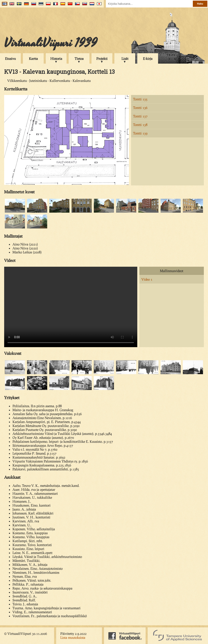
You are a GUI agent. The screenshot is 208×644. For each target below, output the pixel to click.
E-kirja (148, 59)
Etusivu (10, 59)
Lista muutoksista (73, 637)
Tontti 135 (140, 99)
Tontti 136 (140, 108)
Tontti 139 (140, 133)
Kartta (33, 59)
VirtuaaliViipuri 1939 (51, 43)
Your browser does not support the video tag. (71, 307)
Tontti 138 (140, 125)
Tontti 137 (140, 116)
